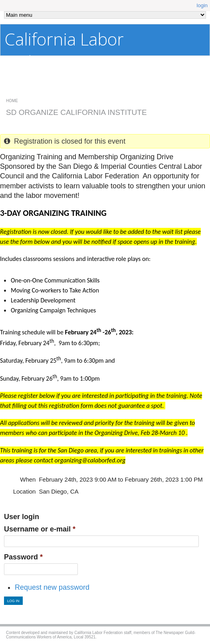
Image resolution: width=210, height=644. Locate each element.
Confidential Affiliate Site (155, 88)
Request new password (52, 587)
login (202, 5)
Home (12, 101)
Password (23, 557)
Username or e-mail (40, 529)
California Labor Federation (64, 50)
